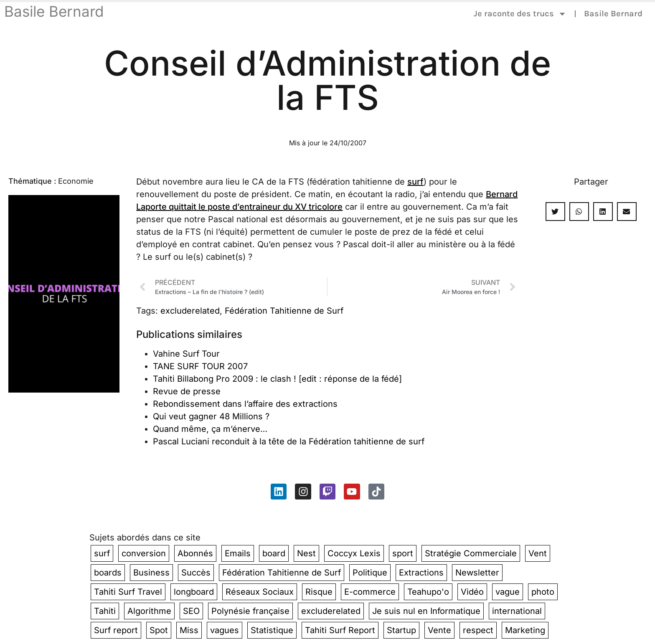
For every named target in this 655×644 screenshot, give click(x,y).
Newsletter (477, 573)
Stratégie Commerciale (471, 553)
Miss (189, 630)
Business (151, 573)
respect (478, 630)
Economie (76, 181)
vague (508, 592)
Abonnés (195, 553)
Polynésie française (250, 611)
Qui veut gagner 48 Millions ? (211, 416)
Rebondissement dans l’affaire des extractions (245, 404)
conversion (144, 553)
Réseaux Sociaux (260, 592)
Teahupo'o (428, 592)
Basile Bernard (54, 11)
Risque (319, 592)
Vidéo (472, 592)
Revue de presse (187, 391)
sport (403, 553)
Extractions (421, 573)
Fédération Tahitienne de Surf (284, 311)
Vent (538, 553)
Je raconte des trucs (520, 14)
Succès (196, 573)
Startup (401, 630)
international (517, 611)
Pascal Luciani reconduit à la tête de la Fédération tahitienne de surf (289, 441)
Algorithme (149, 611)
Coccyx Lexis (354, 553)
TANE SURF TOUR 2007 (200, 366)
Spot (159, 630)
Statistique (272, 630)
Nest (306, 553)
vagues (225, 630)
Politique (370, 573)
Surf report (116, 630)
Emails (238, 553)
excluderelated (190, 311)
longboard (194, 592)
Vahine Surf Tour (186, 354)
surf (415, 182)
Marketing (525, 630)
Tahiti (105, 611)
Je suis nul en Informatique (426, 611)
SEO (191, 611)
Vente (439, 630)
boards (108, 573)
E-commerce (370, 592)
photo (543, 592)
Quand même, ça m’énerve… (210, 429)
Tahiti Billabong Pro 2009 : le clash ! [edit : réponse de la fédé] (277, 379)
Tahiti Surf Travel (128, 592)
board (274, 553)
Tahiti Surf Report (340, 630)
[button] (555, 212)
